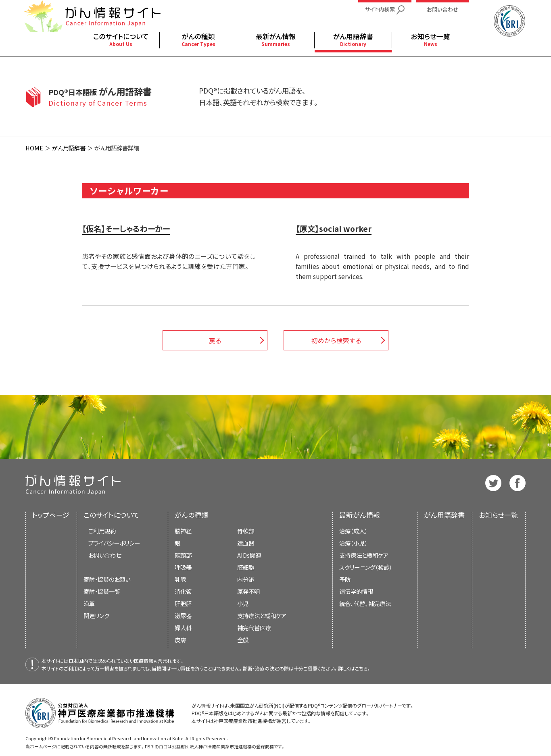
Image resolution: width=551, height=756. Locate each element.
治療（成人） (353, 531)
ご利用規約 (102, 531)
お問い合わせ (105, 555)
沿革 (89, 603)
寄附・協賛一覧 (102, 591)
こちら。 (363, 668)
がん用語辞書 (69, 148)
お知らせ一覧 (498, 515)
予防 (345, 579)
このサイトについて (112, 515)
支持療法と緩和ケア (364, 555)
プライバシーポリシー (114, 543)
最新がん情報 (360, 515)
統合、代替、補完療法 (365, 603)
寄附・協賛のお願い (107, 579)
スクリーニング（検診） (366, 567)
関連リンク (96, 615)
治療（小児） (353, 543)
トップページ (51, 515)
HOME (34, 148)
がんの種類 (191, 515)
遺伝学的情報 (356, 591)
